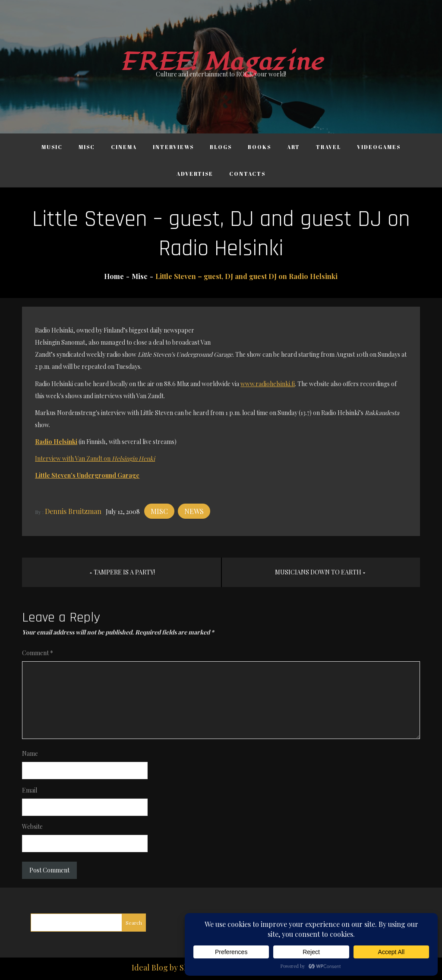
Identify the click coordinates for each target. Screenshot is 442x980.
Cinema (124, 147)
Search (134, 923)
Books (259, 147)
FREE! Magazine (221, 62)
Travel (328, 147)
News (194, 511)
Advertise (195, 174)
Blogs (221, 147)
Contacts (247, 174)
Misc (87, 147)
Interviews (173, 147)
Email (30, 790)
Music (52, 147)
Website (32, 826)
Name (30, 753)
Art (294, 147)
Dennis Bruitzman (73, 511)
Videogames (379, 147)
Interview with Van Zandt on (95, 458)
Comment (38, 653)
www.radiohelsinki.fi (268, 384)
